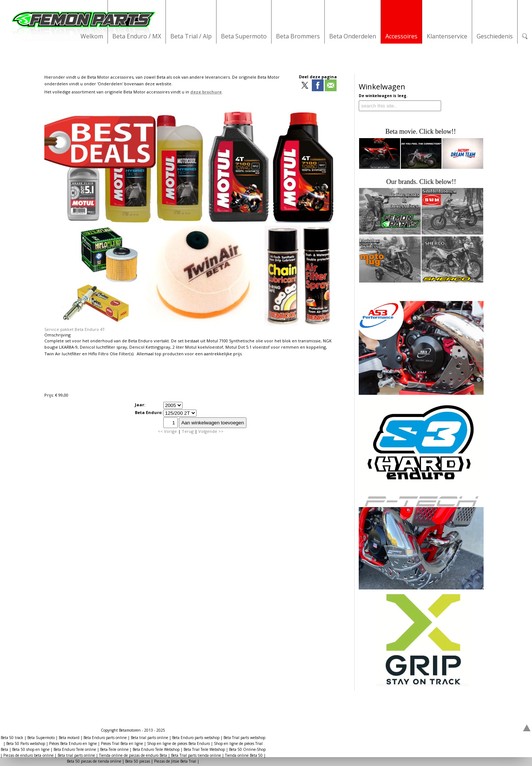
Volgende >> (211, 431)
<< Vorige (167, 431)
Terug (188, 431)
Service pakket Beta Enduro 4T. (75, 329)
